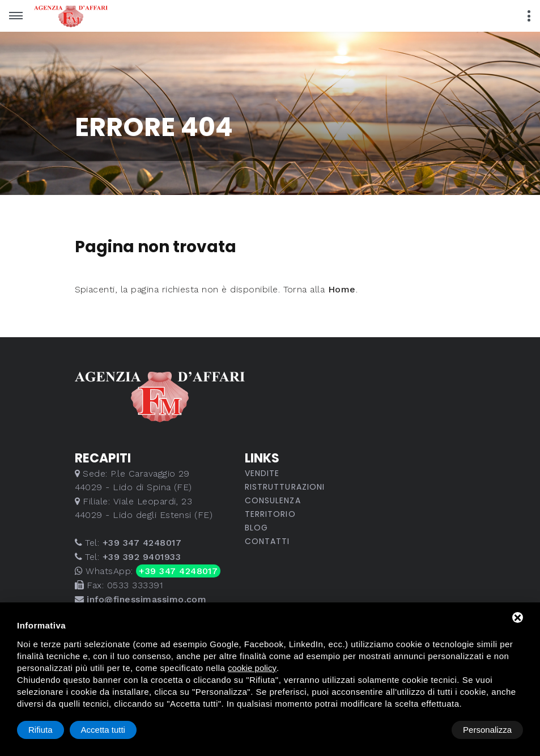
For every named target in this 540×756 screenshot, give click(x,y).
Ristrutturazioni (285, 487)
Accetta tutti (490, 730)
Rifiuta (427, 730)
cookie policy (252, 668)
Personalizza (53, 730)
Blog (256, 528)
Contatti (267, 541)
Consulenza (273, 500)
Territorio (270, 514)
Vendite (262, 473)
